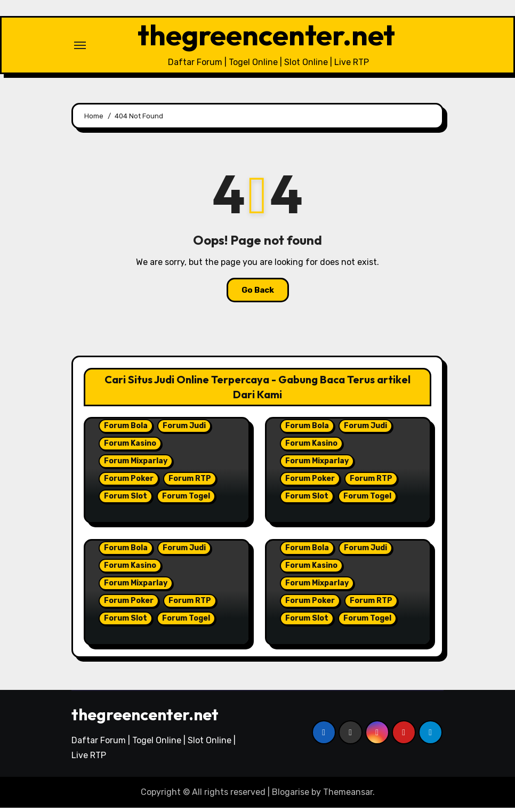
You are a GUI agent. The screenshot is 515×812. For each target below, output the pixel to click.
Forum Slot (126, 500)
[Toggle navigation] (80, 47)
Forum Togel (186, 500)
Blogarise (291, 796)
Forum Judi (184, 429)
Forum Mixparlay (136, 465)
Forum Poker (129, 482)
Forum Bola (126, 429)
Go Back (258, 294)
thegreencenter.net (266, 37)
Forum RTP (190, 482)
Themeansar (348, 796)
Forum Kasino (130, 447)
